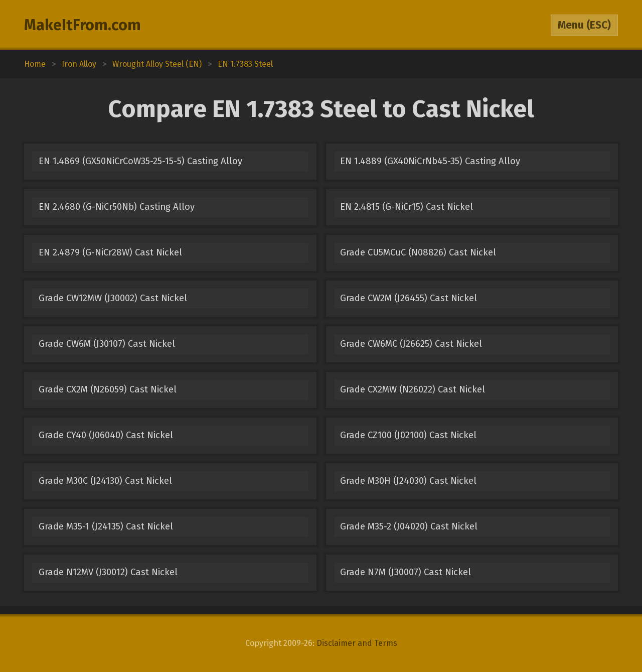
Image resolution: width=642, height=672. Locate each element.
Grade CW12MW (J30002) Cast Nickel (113, 298)
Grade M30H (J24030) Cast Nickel (408, 481)
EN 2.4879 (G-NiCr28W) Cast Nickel (110, 252)
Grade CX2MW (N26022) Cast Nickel (413, 389)
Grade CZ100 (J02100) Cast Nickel (408, 435)
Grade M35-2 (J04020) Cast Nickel (409, 526)
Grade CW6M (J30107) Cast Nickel (107, 344)
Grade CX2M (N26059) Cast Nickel (108, 389)
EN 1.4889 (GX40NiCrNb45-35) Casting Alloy (430, 161)
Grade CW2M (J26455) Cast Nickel (409, 298)
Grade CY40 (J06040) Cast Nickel (106, 435)
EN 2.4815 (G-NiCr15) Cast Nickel (407, 207)
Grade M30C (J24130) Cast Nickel (105, 481)
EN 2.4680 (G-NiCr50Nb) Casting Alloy (117, 207)
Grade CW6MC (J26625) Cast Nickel (411, 344)
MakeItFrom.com (83, 25)
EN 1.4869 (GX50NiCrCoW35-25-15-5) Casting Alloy (140, 161)
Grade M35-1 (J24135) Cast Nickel (106, 526)
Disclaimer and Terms (357, 643)
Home (35, 64)
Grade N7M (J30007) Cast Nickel (406, 572)
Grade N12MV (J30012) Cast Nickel (108, 572)
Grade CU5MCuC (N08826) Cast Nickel (418, 252)
